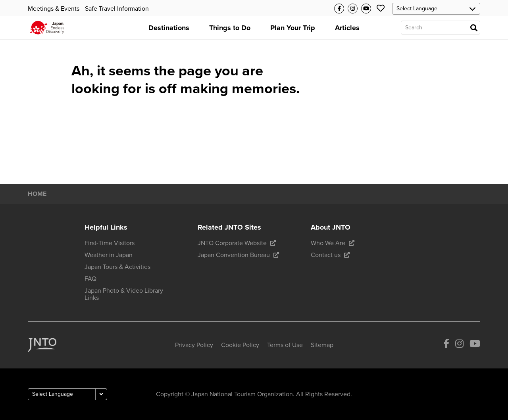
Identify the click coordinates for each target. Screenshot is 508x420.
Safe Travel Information (117, 9)
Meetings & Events (54, 9)
